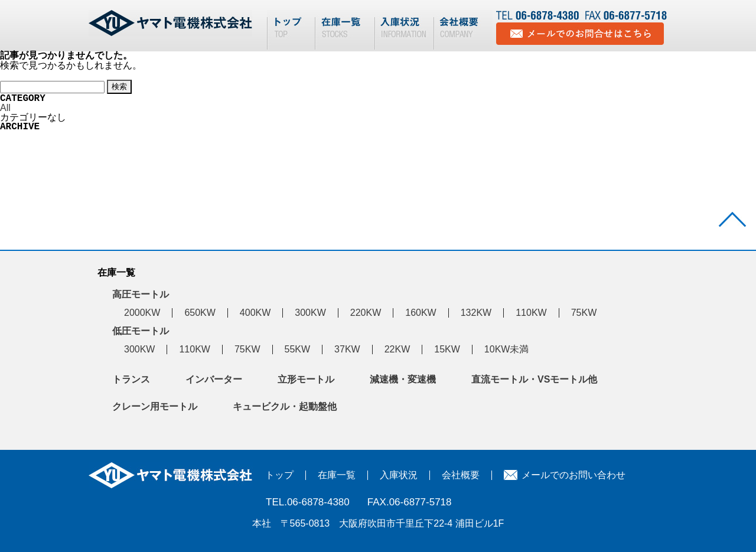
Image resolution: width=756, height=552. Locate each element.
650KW (200, 313)
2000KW (142, 313)
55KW (298, 349)
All (5, 108)
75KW (584, 313)
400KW (255, 313)
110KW (531, 313)
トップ (279, 475)
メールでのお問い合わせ (573, 475)
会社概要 (461, 475)
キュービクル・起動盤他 (285, 406)
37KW (347, 349)
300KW (310, 313)
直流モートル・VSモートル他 (534, 379)
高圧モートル (141, 294)
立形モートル (306, 379)
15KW (447, 349)
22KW (397, 349)
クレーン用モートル (155, 406)
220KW (366, 313)
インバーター (214, 379)
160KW (421, 313)
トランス (131, 379)
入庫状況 (399, 475)
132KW (476, 313)
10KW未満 (507, 349)
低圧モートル (141, 331)
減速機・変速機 (403, 379)
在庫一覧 (337, 475)
